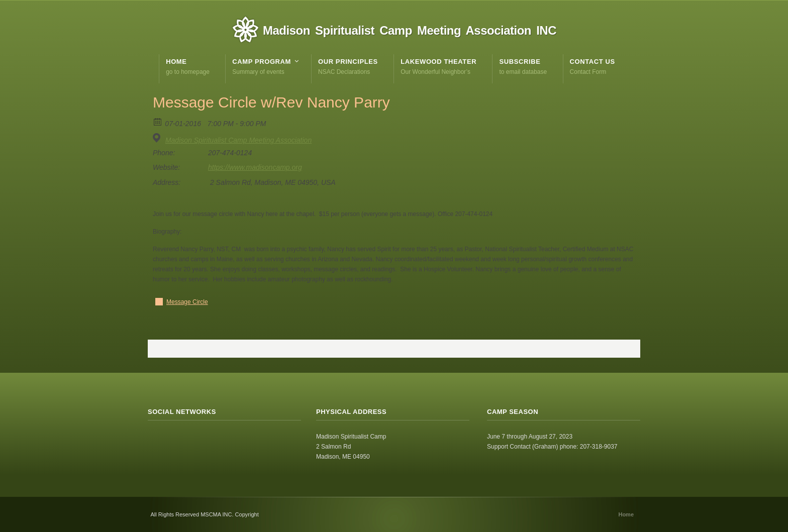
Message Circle (187, 302)
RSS (156, 440)
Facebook (178, 440)
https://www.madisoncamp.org (255, 167)
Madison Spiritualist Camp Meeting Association (238, 140)
